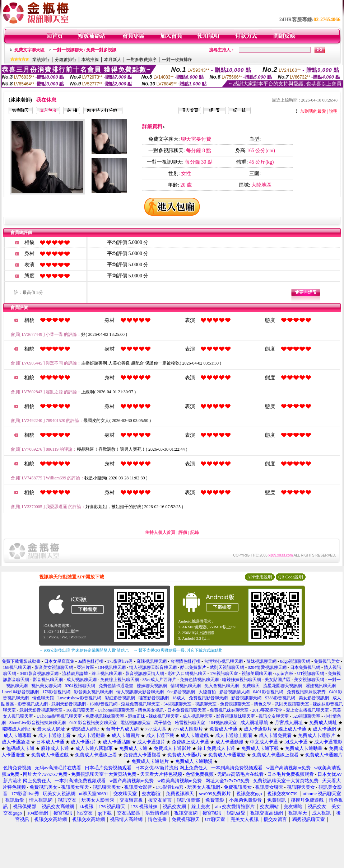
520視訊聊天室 (306, 716)
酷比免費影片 (193, 667)
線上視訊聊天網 (107, 674)
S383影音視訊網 (280, 698)
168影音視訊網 (103, 704)
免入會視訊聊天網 (222, 686)
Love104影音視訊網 (20, 692)
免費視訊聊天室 (235, 704)
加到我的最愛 (313, 111)
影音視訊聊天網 (48, 680)
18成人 (179, 698)
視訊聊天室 (206, 704)
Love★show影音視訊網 (79, 698)
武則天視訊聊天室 (292, 704)
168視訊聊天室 (80, 710)
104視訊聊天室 (223, 723)
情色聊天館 (43, 698)
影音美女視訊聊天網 (54, 667)
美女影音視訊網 (314, 698)
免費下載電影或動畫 (21, 661)
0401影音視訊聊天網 (39, 674)
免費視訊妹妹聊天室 (229, 710)
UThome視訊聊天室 (116, 710)
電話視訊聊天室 (135, 723)
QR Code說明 (291, 577)
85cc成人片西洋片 (160, 680)
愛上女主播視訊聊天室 (307, 710)
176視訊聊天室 (224, 674)
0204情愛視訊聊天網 (267, 667)
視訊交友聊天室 (274, 716)
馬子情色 (163, 723)
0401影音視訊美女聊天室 (93, 723)
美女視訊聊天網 (309, 680)
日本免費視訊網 (305, 667)
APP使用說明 (260, 577)
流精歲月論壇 (75, 674)
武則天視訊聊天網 (227, 667)
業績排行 (41, 60)
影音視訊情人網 (234, 692)
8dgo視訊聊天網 (295, 661)
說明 (333, 111)
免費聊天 (251, 686)
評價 (183, 532)
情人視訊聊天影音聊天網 (153, 667)
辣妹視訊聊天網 (261, 661)
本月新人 (113, 60)
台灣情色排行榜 (185, 661)
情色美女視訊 (151, 710)
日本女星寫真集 (59, 661)
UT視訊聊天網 (311, 674)
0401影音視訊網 (268, 692)
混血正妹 (136, 716)
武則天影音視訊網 (69, 704)
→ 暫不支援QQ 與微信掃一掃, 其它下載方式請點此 (178, 650)
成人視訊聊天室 (197, 716)
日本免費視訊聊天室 (187, 710)
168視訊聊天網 (17, 667)
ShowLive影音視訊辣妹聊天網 (38, 723)
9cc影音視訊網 (181, 692)
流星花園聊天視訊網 (283, 686)
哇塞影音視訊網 (154, 698)
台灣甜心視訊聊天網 (223, 661)
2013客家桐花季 (267, 710)
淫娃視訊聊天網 (321, 686)
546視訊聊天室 (177, 704)
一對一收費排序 (177, 60)
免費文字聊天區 (29, 50)
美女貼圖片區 (278, 680)
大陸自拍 (207, 692)
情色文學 (262, 704)
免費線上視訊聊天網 (120, 680)
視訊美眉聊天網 (257, 674)
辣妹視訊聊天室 (164, 716)
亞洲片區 (85, 667)
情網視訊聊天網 (186, 686)
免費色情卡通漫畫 (116, 686)
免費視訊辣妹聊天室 (105, 716)
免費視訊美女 (327, 661)
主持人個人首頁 (160, 532)
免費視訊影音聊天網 (208, 698)
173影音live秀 (120, 661)
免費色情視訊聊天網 (199, 680)
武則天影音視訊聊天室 (41, 710)
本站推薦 (90, 60)
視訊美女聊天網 (46, 686)
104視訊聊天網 (112, 667)
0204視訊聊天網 (80, 686)
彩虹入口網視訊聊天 (187, 674)
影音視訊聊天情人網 (145, 674)
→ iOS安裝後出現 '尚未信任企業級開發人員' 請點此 (84, 650)
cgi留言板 (285, 674)
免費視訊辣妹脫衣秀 (306, 692)
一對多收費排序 (141, 60)
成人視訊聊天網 (82, 680)
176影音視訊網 (56, 692)
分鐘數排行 (66, 60)
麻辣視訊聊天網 (152, 661)
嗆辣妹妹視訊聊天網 (242, 680)
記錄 (195, 532)
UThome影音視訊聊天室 (59, 716)
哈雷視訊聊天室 (190, 723)
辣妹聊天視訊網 (152, 686)
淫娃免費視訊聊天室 (140, 704)
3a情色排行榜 (91, 661)
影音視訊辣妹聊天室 (236, 716)
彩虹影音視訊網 (120, 698)
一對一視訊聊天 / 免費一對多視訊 (85, 50)
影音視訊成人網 (33, 704)
